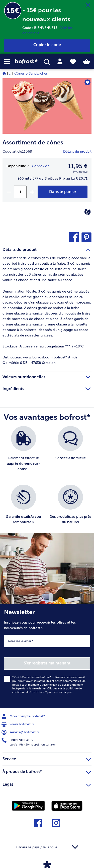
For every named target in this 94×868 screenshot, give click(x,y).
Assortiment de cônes (33, 142)
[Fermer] (88, 5)
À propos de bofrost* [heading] (47, 771)
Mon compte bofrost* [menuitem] (24, 716)
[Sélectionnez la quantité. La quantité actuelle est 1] (20, 192)
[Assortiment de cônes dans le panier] (63, 192)
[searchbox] (47, 62)
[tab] (60, 62)
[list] (47, 482)
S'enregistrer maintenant (47, 663)
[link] (26, 62)
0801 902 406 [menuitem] (18, 740)
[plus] (32, 192)
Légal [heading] (47, 784)
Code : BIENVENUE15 (41, 28)
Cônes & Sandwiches (31, 73)
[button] (10, 62)
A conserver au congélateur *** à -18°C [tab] (43, 346)
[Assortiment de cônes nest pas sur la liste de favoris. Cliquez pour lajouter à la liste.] (87, 82)
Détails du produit (77, 152)
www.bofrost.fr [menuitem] (18, 724)
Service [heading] (47, 758)
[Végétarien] (87, 212)
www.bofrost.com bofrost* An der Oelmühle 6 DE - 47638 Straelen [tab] (41, 360)
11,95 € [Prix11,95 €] (78, 166)
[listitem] (24, 453)
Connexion (41, 166)
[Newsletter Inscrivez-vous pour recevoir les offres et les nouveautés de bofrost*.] (47, 656)
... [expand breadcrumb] (10, 73)
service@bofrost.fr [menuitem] (21, 732)
